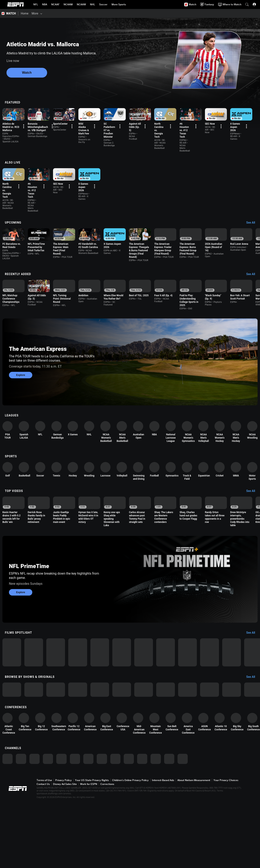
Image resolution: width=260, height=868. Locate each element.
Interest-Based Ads (163, 846)
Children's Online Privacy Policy (130, 846)
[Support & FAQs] (144, 13)
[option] (23, 127)
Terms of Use (44, 846)
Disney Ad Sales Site (65, 850)
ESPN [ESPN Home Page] (16, 4)
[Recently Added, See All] (253, 263)
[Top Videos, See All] (253, 496)
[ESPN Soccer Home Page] (103, 4)
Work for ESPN (89, 850)
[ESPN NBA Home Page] (45, 4)
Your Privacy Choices (226, 846)
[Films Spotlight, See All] (253, 643)
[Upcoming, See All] (253, 210)
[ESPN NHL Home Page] (93, 4)
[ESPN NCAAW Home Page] (81, 4)
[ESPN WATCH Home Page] (9, 13)
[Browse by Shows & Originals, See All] (253, 712)
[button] (247, 4)
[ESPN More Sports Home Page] (119, 4)
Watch (27, 73)
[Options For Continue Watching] (38, 137)
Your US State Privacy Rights (92, 846)
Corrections (107, 850)
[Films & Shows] (53, 13)
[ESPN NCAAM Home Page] (68, 4)
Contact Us (43, 850)
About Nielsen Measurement (194, 846)
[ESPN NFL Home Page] (36, 4)
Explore (21, 369)
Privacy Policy (63, 846)
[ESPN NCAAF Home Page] (55, 4)
